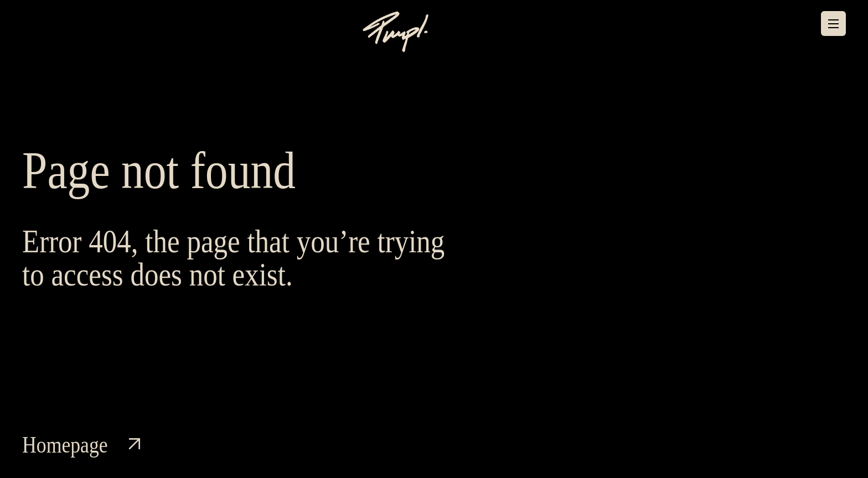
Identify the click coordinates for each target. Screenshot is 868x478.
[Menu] (833, 24)
